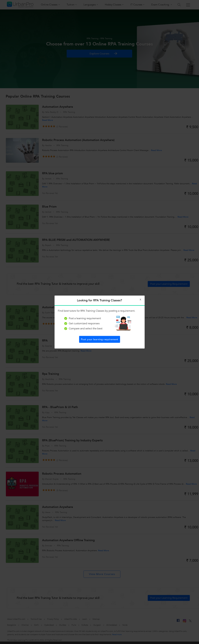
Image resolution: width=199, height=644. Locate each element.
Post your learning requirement (100, 339)
